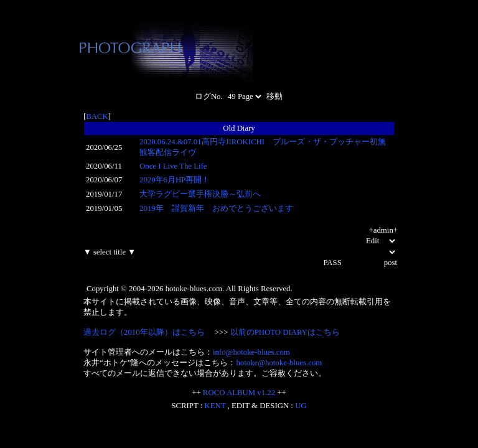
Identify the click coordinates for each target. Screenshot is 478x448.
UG (301, 406)
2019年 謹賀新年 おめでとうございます (216, 208)
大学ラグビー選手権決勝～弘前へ (200, 194)
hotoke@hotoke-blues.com (279, 363)
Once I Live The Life (173, 166)
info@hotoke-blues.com (251, 352)
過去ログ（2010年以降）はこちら (144, 332)
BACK (97, 116)
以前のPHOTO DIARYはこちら (285, 332)
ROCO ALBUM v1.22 (239, 393)
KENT (215, 406)
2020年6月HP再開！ (175, 180)
